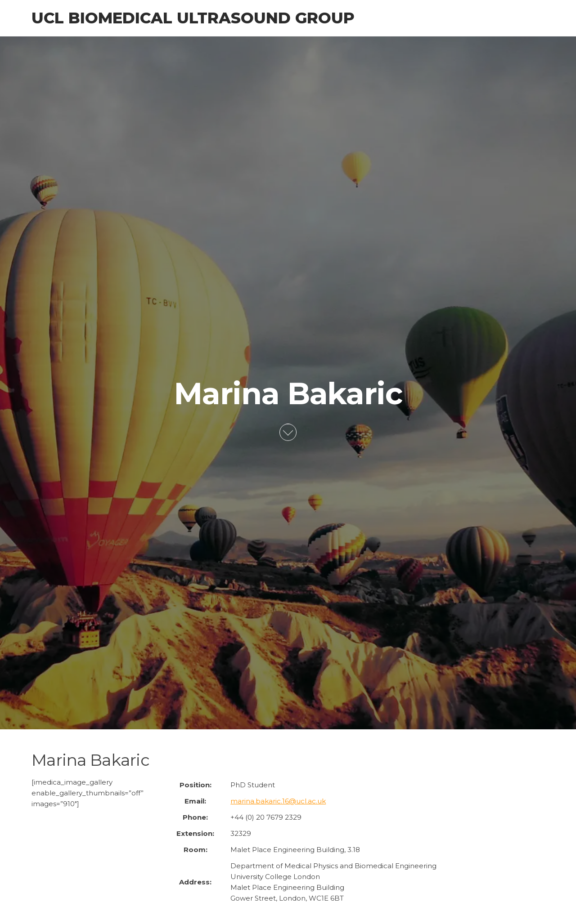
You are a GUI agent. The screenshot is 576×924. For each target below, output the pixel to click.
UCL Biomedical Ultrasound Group (193, 18)
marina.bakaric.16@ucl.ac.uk (278, 801)
